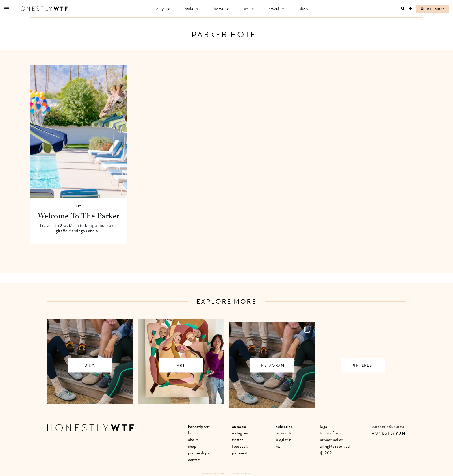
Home (222, 9)
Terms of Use (330, 433)
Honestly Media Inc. (214, 473)
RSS (278, 446)
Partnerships (198, 453)
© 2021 (327, 453)
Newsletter (285, 433)
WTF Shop (432, 9)
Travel (277, 9)
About (193, 440)
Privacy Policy (331, 440)
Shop (303, 9)
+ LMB (248, 473)
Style (192, 9)
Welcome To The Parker (79, 216)
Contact (194, 460)
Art (249, 9)
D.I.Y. (164, 9)
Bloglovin (284, 440)
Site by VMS (238, 473)
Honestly (389, 433)
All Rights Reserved (335, 446)
